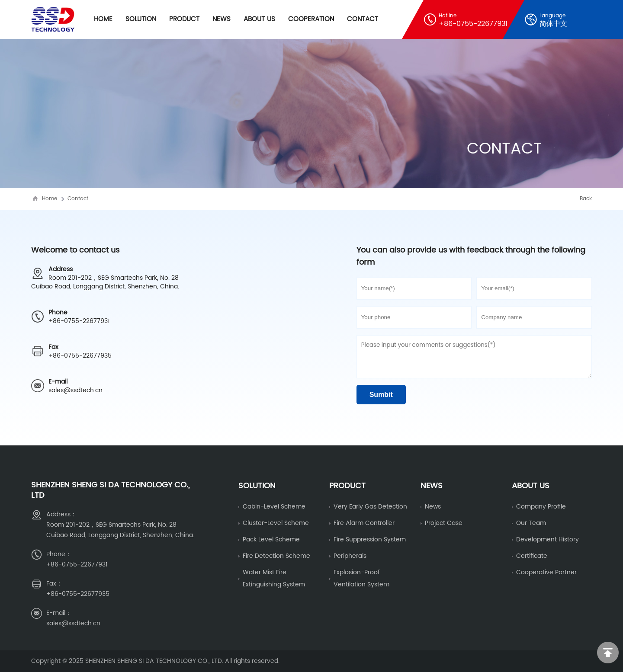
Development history (548, 539)
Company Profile (541, 507)
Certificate (532, 556)
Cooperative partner (546, 572)
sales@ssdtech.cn (75, 390)
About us (531, 486)
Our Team (531, 523)
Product (184, 19)
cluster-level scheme (276, 523)
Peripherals (350, 556)
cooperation (311, 19)
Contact (363, 19)
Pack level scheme (271, 539)
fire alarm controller (364, 523)
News (222, 19)
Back (586, 199)
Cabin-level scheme (274, 507)
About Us (259, 19)
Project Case (444, 523)
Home (103, 19)
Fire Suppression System (370, 539)
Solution (141, 19)
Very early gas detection (370, 507)
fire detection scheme (276, 556)
